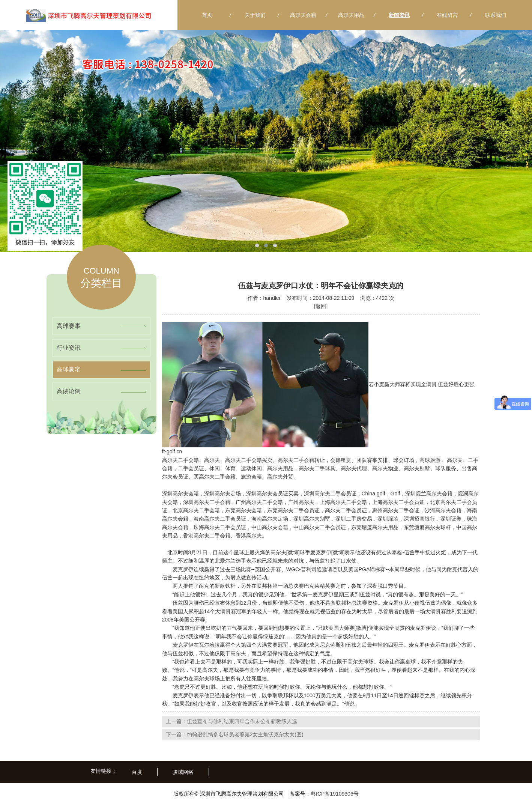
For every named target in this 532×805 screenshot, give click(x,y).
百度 (137, 772)
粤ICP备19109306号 (335, 794)
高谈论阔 (69, 391)
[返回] (321, 306)
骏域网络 (183, 772)
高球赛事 (69, 326)
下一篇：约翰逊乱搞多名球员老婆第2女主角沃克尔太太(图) (235, 734)
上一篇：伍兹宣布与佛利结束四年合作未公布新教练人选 (231, 721)
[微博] (293, 552)
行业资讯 (69, 348)
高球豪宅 (69, 369)
